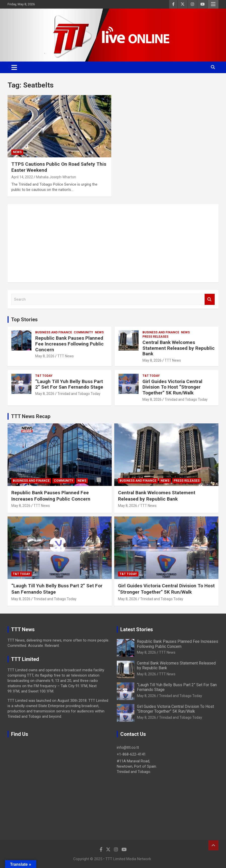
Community (83, 332)
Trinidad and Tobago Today (79, 394)
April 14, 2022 (22, 177)
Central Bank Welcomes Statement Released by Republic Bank (179, 348)
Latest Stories (137, 629)
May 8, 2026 (45, 356)
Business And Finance (54, 332)
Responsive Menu (213, 4)
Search (210, 299)
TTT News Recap (31, 416)
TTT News (66, 356)
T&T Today (44, 376)
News (17, 152)
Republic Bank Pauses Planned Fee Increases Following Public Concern (69, 344)
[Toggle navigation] (14, 67)
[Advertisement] (113, 243)
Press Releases (155, 337)
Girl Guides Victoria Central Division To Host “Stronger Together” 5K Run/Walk (172, 387)
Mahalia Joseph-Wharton (56, 177)
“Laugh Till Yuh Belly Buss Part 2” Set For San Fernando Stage (69, 384)
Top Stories (24, 320)
